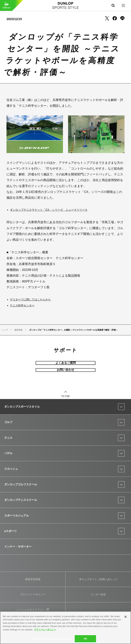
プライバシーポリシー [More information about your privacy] (45, 630)
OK (85, 639)
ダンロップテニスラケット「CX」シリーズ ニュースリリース (49, 210)
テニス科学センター (22, 305)
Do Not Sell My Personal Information (52, 639)
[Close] (126, 617)
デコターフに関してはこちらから (30, 300)
